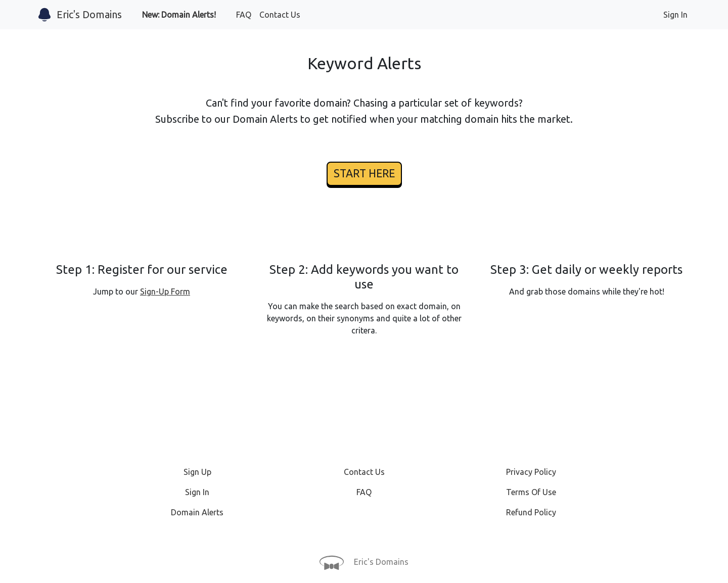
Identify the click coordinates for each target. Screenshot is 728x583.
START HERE (364, 173)
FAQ (244, 15)
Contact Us (280, 15)
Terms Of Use (531, 492)
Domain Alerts (197, 512)
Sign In (675, 15)
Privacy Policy (531, 472)
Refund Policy (531, 512)
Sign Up (197, 472)
